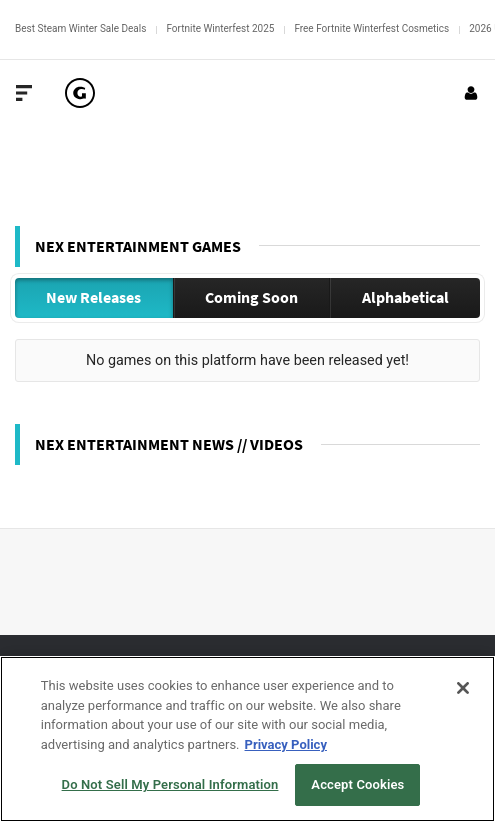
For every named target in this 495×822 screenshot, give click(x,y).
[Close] (463, 688)
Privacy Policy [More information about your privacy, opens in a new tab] (286, 744)
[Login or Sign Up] (471, 93)
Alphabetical (405, 297)
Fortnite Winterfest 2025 (220, 28)
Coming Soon (251, 297)
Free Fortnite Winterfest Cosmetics (371, 28)
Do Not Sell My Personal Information (170, 784)
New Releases (93, 297)
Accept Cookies (357, 784)
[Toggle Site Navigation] (24, 93)
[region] (247, 739)
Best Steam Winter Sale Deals (80, 28)
